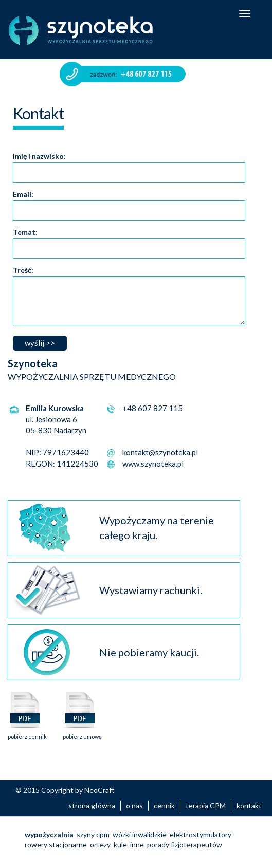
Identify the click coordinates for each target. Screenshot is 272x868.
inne (137, 845)
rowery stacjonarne (56, 845)
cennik (164, 806)
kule (120, 845)
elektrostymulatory (201, 834)
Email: (23, 194)
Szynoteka (81, 30)
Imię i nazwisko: (39, 156)
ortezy (100, 845)
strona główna (92, 806)
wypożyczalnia (49, 834)
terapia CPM (206, 806)
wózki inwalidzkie (140, 834)
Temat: (25, 232)
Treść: (23, 270)
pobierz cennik (27, 734)
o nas (134, 806)
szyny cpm (93, 834)
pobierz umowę (82, 734)
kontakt (249, 806)
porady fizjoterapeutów (185, 845)
